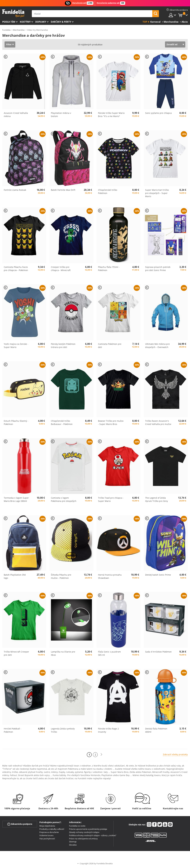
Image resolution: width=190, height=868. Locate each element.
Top (145, 22)
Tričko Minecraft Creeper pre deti (16, 653)
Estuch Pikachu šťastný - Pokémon (16, 422)
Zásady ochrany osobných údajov (84, 832)
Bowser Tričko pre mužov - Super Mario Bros (111, 422)
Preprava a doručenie (49, 832)
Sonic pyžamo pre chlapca (158, 113)
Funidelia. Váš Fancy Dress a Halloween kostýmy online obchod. (13, 13)
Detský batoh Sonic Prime (158, 575)
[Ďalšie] (101, 755)
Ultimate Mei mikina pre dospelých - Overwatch (157, 346)
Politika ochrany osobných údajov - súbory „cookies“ (93, 835)
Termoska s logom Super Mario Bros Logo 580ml (16, 499)
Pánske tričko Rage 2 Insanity (108, 730)
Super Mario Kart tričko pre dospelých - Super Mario (157, 193)
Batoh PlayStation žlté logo (15, 576)
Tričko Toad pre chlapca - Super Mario (111, 499)
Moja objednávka (47, 826)
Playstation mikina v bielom (61, 115)
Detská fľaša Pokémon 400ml (156, 730)
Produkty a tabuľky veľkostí (52, 829)
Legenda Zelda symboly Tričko (63, 730)
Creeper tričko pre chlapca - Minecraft (61, 269)
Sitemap (73, 842)
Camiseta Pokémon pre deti (110, 346)
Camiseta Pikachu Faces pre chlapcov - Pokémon (16, 269)
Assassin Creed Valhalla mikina (16, 115)
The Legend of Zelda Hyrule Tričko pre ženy (157, 499)
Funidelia (6, 30)
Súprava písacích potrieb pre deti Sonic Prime (158, 269)
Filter (9, 44)
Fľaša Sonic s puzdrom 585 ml (109, 653)
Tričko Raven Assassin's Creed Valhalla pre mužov (158, 422)
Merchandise (19, 30)
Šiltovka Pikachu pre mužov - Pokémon (61, 576)
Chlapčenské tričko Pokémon (108, 192)
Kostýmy (25, 22)
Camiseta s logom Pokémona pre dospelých (64, 499)
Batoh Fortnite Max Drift (63, 190)
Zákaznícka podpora (20, 824)
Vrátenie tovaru (46, 835)
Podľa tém (9, 22)
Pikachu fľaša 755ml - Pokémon (109, 269)
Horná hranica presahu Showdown (110, 576)
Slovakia (73, 845)
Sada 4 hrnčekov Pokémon (158, 652)
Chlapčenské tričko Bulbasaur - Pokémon (62, 422)
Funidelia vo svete (77, 826)
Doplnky (41, 22)
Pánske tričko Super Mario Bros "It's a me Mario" (111, 115)
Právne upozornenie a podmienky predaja (88, 829)
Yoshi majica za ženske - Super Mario (16, 346)
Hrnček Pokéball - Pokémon (13, 730)
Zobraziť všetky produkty (175, 754)
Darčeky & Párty (61, 22)
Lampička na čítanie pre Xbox (63, 653)
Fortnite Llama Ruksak (15, 190)
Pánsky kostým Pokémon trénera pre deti (63, 346)
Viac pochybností (47, 839)
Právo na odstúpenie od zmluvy (83, 839)
